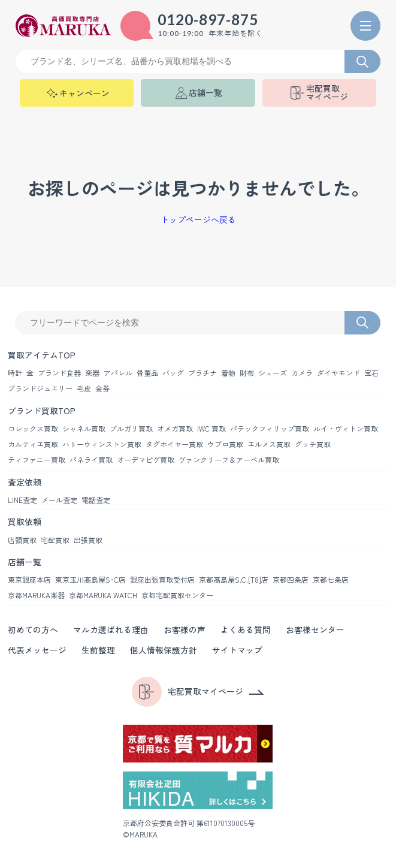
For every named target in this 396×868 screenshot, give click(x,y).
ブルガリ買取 (131, 428)
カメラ (302, 373)
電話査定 (96, 500)
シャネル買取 (84, 428)
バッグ (173, 373)
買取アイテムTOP (42, 355)
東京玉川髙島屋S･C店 (90, 579)
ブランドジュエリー (40, 388)
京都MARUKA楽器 (36, 595)
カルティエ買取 (33, 444)
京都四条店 (291, 579)
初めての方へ (33, 629)
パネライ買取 (91, 459)
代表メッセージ (37, 650)
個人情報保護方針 (164, 650)
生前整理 (98, 650)
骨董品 (147, 373)
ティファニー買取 (37, 459)
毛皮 (84, 388)
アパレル (118, 373)
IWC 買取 (211, 428)
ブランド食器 (59, 373)
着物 (228, 373)
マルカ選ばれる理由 (111, 629)
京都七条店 (331, 579)
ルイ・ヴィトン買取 (346, 428)
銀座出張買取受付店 (162, 579)
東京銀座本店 (29, 579)
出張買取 (88, 540)
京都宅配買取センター (177, 595)
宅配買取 (55, 540)
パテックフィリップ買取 (270, 428)
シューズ (273, 373)
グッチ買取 (313, 444)
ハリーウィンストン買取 (102, 444)
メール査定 (59, 500)
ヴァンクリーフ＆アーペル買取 (229, 459)
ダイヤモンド (338, 373)
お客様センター (315, 629)
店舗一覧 (25, 562)
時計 (15, 373)
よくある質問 (246, 629)
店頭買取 (22, 540)
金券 (102, 388)
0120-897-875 (208, 20)
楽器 (92, 373)
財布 (247, 373)
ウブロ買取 (225, 444)
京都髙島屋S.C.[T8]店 (234, 579)
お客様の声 (185, 629)
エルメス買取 (269, 444)
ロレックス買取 (33, 428)
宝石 (371, 373)
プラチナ (202, 373)
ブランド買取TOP (42, 411)
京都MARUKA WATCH (103, 595)
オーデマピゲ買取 (146, 459)
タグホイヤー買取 (174, 444)
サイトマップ (237, 650)
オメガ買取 (175, 428)
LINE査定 (22, 500)
